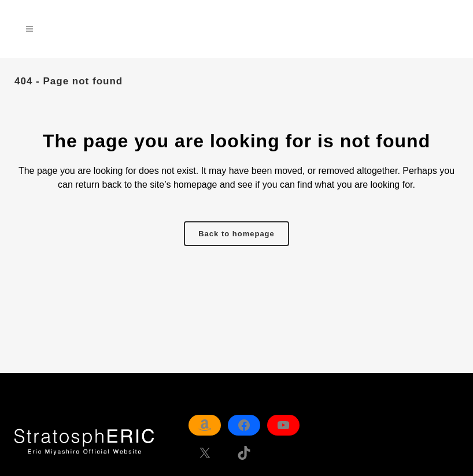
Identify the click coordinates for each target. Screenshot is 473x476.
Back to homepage (236, 234)
